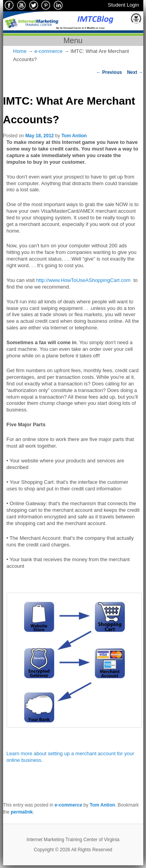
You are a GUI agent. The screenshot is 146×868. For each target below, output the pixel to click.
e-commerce (48, 51)
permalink (22, 812)
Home (20, 51)
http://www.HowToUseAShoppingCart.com (84, 280)
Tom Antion (74, 136)
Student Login (123, 5)
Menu (73, 40)
